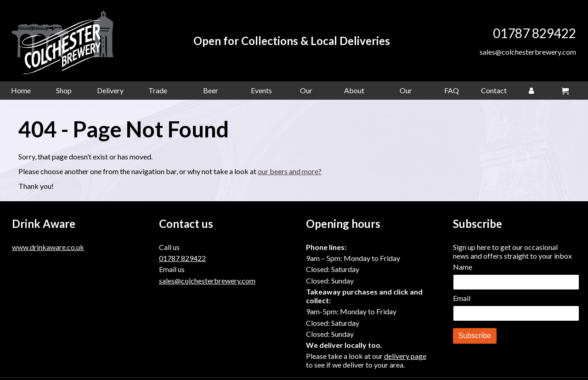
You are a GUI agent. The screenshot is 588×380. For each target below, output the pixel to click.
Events (261, 93)
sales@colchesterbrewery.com (528, 53)
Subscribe (475, 338)
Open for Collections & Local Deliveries (294, 42)
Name (463, 269)
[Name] (516, 284)
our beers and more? (290, 173)
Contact (494, 93)
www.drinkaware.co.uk (48, 249)
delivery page (405, 358)
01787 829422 (534, 34)
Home (21, 93)
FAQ (452, 93)
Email (462, 300)
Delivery (110, 93)
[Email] (516, 316)
